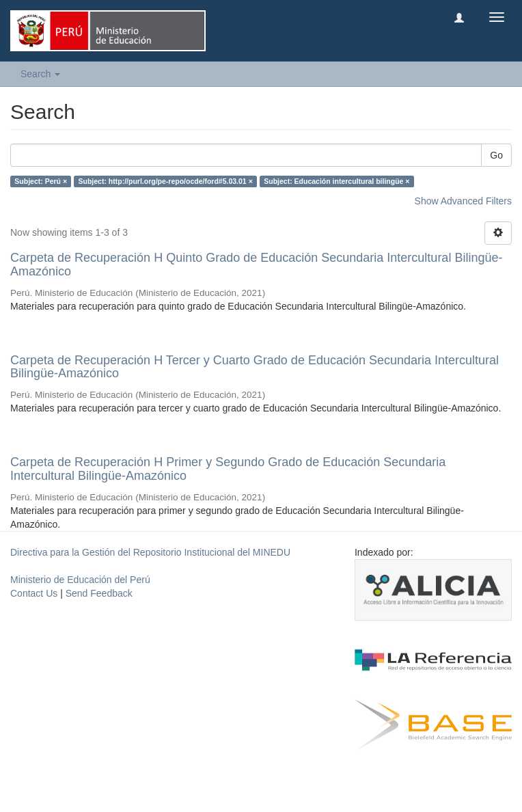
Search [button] (40, 74)
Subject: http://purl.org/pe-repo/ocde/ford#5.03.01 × (166, 181)
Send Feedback (99, 593)
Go (496, 155)
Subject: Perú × (41, 181)
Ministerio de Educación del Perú (80, 580)
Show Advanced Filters (463, 201)
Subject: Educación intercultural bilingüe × (336, 181)
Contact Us (34, 593)
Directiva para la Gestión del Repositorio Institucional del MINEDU (150, 552)
